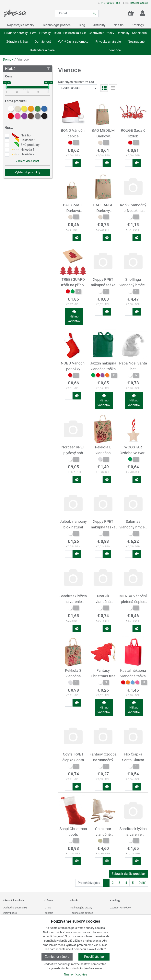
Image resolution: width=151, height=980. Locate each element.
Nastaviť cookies (76, 974)
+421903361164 (110, 3)
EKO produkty (25, 145)
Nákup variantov (74, 317)
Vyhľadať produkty (28, 172)
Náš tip (21, 135)
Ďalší (142, 883)
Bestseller (23, 140)
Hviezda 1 (23, 150)
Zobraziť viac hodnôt (28, 161)
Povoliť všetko (94, 957)
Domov (8, 59)
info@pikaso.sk (139, 3)
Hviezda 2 (23, 154)
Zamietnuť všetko (57, 957)
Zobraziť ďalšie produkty (129, 874)
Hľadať (28, 69)
